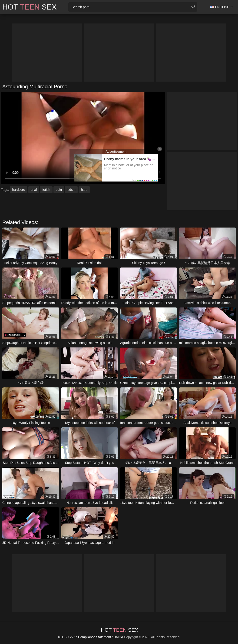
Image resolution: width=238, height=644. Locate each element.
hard (84, 190)
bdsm (71, 190)
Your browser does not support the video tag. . (83, 138)
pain (59, 190)
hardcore (18, 190)
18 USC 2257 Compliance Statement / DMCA (90, 637)
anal (34, 190)
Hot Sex (30, 7)
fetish (46, 190)
